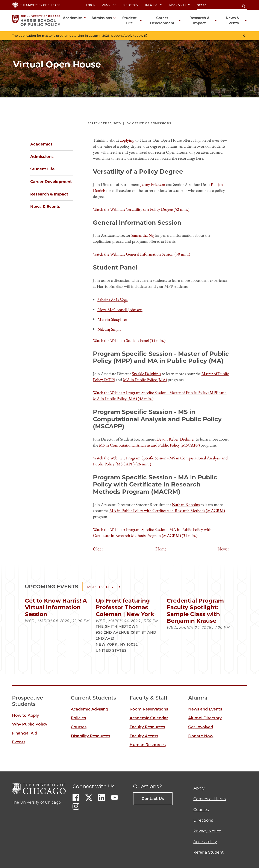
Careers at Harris (210, 799)
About (109, 5)
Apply (199, 788)
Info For (154, 5)
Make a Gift (180, 5)
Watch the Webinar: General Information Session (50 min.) (142, 254)
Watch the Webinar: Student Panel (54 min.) (129, 340)
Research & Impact (49, 194)
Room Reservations (149, 709)
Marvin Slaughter (112, 319)
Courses (79, 727)
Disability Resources (90, 736)
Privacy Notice (207, 831)
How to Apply (25, 715)
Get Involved (201, 727)
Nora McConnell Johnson (120, 310)
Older (98, 549)
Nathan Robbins (186, 504)
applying (127, 140)
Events (19, 742)
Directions (203, 820)
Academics (41, 144)
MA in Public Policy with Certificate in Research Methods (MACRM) (167, 510)
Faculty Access (144, 736)
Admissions (42, 157)
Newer (223, 549)
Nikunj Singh (109, 329)
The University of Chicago (36, 802)
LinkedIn (102, 798)
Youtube (115, 798)
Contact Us (153, 799)
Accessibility (205, 842)
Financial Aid (25, 733)
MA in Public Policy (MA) (145, 380)
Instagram (76, 806)
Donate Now (201, 736)
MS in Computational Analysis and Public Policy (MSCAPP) (149, 445)
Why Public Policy (30, 724)
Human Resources (148, 745)
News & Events (45, 207)
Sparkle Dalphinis (146, 374)
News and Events (205, 709)
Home (161, 549)
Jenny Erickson (153, 184)
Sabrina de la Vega (113, 300)
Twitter (89, 798)
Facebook (76, 798)
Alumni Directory (205, 718)
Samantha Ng (143, 235)
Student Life (42, 169)
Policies (78, 718)
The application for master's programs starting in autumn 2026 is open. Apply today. (77, 36)
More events (100, 587)
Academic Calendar (149, 718)
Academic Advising (89, 709)
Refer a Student (208, 852)
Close (244, 36)
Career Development (51, 182)
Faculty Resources (147, 727)
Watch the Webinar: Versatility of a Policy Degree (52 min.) (141, 209)
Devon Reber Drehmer (176, 439)
